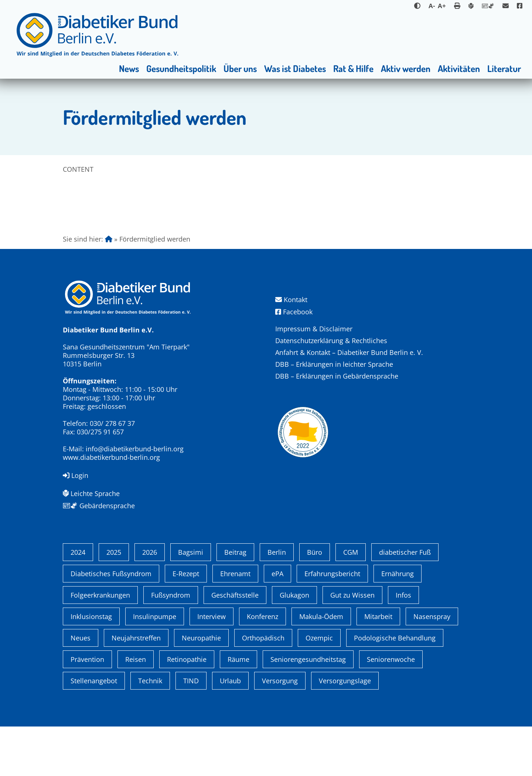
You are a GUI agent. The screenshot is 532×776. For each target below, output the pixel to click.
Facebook (294, 312)
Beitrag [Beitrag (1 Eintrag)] (235, 602)
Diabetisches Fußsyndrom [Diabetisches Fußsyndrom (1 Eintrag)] (111, 623)
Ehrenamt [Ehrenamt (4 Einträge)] (235, 623)
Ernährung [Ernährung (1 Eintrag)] (398, 623)
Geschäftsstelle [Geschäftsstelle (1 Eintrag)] (235, 645)
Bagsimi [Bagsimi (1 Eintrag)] (191, 602)
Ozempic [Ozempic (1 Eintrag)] (319, 687)
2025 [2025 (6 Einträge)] (114, 602)
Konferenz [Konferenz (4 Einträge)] (262, 666)
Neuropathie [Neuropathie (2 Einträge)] (201, 687)
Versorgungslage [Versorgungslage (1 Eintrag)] (345, 730)
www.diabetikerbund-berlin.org (111, 457)
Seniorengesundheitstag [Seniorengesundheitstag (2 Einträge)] (308, 709)
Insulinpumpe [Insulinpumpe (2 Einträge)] (155, 666)
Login (76, 475)
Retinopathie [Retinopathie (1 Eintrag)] (187, 709)
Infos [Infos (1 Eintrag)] (403, 645)
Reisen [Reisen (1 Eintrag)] (136, 709)
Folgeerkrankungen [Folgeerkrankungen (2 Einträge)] (100, 645)
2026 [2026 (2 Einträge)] (150, 602)
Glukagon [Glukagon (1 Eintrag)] (294, 645)
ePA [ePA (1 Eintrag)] (277, 623)
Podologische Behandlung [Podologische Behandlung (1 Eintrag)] (395, 687)
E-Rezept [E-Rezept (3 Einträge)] (186, 623)
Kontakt (291, 300)
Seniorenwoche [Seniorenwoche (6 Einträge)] (391, 709)
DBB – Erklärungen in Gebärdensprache (337, 376)
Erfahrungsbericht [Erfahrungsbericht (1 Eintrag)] (332, 623)
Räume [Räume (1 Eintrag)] (238, 709)
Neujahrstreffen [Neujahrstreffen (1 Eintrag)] (136, 687)
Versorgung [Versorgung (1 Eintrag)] (280, 730)
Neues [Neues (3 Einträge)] (81, 687)
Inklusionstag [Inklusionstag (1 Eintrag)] (91, 666)
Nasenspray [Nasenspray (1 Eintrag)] (432, 666)
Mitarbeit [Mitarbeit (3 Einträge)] (378, 666)
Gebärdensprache (99, 506)
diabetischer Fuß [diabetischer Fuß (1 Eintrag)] (405, 602)
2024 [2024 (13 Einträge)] (78, 602)
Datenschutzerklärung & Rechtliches (331, 341)
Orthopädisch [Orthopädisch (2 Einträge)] (263, 687)
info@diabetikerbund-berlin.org (135, 449)
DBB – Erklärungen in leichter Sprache (334, 364)
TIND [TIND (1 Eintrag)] (191, 730)
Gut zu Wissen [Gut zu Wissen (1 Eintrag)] (352, 645)
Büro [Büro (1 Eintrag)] (315, 602)
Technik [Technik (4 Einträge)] (150, 730)
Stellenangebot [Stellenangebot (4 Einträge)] (94, 730)
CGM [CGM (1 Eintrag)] (351, 602)
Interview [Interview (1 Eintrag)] (212, 666)
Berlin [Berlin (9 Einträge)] (277, 602)
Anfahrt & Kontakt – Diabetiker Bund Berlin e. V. (349, 352)
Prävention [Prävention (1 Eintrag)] (87, 709)
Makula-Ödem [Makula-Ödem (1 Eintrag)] (321, 666)
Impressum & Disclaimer (314, 329)
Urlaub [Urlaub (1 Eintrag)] (230, 730)
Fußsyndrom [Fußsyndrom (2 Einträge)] (171, 645)
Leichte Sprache (91, 493)
